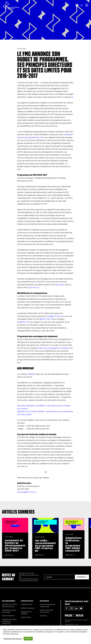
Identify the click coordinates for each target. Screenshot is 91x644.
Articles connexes (18, 512)
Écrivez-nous (26, 617)
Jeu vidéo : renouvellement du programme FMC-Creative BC (45, 546)
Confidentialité (69, 624)
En (77, 5)
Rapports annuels (28, 608)
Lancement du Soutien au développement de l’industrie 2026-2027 (15, 546)
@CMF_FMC (25, 322)
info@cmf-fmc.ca (55, 316)
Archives (43, 616)
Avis (77, 624)
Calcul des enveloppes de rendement (54, 348)
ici (72, 97)
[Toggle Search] (82, 5)
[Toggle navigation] (87, 5)
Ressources (44, 601)
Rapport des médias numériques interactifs (9, 622)
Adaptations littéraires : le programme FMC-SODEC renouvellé (74, 544)
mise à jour (60, 285)
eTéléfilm (31, 374)
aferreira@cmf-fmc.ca (27, 492)
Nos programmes (9, 601)
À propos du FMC (27, 601)
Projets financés (8, 616)
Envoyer (81, 577)
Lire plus (8, 555)
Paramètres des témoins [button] (13, 639)
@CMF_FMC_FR (46, 319)
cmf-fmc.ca (34, 287)
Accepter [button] (28, 639)
